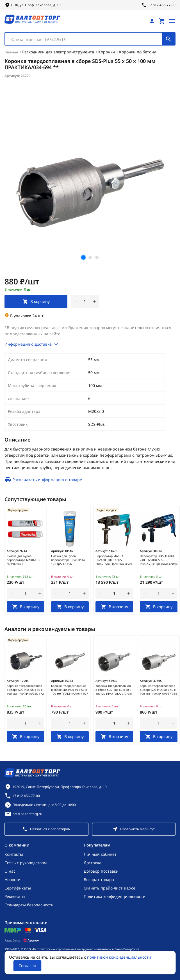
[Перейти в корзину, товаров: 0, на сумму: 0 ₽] (162, 21)
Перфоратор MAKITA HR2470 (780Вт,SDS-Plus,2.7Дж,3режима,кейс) (114, 560)
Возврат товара (99, 880)
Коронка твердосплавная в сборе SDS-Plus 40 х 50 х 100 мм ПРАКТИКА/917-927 (70, 690)
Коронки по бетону (137, 52)
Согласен (27, 966)
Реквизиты (15, 896)
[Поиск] (168, 39)
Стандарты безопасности (29, 905)
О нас (10, 871)
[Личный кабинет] (152, 21)
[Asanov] (31, 940)
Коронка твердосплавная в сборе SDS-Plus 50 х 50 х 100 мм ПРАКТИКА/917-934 (158, 690)
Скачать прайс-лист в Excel (110, 888)
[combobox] (90, 39)
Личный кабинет (100, 854)
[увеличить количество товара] (94, 302)
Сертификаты (18, 888)
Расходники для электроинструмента (58, 52)
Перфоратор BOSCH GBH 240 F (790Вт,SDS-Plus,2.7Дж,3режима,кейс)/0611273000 (159, 560)
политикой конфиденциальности (119, 957)
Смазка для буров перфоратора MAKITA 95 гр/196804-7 (23, 560)
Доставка (93, 863)
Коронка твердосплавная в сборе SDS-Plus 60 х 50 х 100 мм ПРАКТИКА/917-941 (114, 690)
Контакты (14, 854)
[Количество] (85, 302)
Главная (11, 52)
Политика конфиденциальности (115, 896)
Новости (12, 880)
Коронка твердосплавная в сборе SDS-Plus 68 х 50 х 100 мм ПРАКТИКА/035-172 (25, 690)
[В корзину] (26, 607)
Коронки (107, 52)
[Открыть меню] (172, 21)
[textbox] (86, 40)
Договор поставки (101, 871)
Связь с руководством (26, 863)
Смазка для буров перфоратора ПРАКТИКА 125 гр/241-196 (68, 560)
